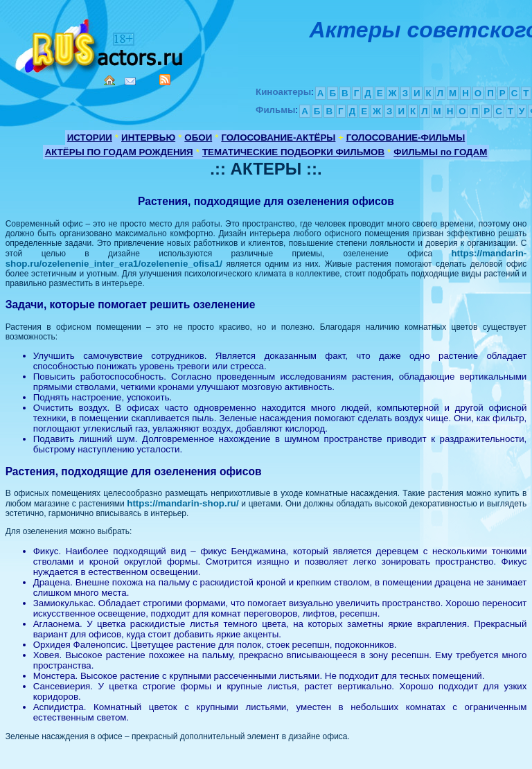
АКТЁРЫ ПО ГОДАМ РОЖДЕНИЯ (119, 152)
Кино (100, 43)
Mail (130, 81)
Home (109, 80)
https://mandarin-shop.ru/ (183, 503)
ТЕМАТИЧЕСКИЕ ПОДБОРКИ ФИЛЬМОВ (293, 152)
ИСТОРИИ (90, 138)
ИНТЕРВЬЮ (148, 138)
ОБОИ (198, 138)
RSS (165, 80)
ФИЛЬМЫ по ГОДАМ (440, 152)
